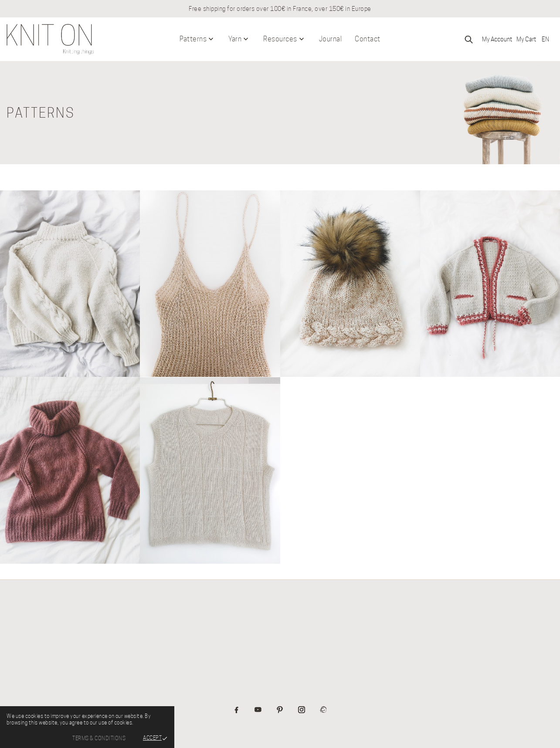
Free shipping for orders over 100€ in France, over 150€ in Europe (280, 9)
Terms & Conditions (99, 738)
